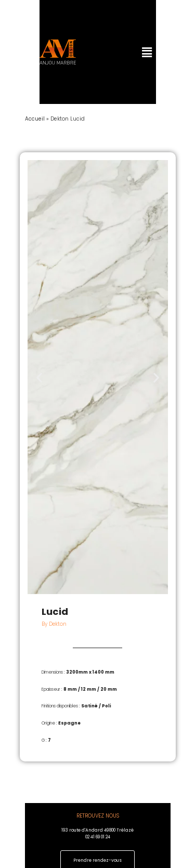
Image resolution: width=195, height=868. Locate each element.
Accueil (35, 119)
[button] (141, 52)
